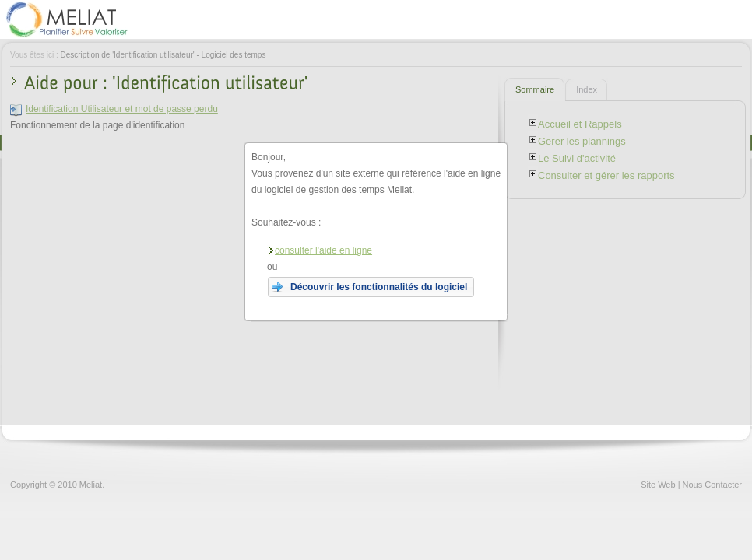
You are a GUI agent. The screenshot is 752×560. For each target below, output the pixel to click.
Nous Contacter (712, 485)
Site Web (658, 485)
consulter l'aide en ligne (320, 250)
